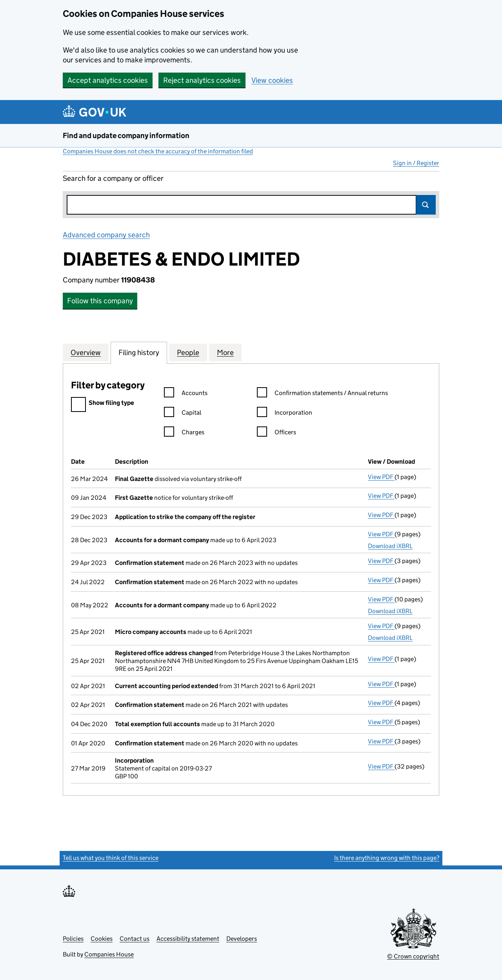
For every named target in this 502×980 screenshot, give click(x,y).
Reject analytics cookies (202, 80)
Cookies (102, 939)
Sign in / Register (416, 163)
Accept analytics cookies (108, 80)
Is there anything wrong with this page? (387, 858)
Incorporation (285, 414)
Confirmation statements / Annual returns (322, 394)
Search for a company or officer (113, 178)
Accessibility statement (188, 939)
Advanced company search (106, 235)
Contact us (135, 939)
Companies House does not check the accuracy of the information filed (158, 151)
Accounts (186, 394)
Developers (242, 939)
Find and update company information (126, 136)
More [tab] (225, 352)
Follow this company (100, 301)
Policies (73, 939)
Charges (184, 433)
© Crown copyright (413, 956)
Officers (276, 433)
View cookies (272, 80)
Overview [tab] (86, 352)
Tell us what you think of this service (111, 858)
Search (426, 205)
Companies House (109, 954)
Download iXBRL (390, 546)
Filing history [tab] (139, 352)
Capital (183, 414)
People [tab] (188, 352)
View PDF (381, 477)
